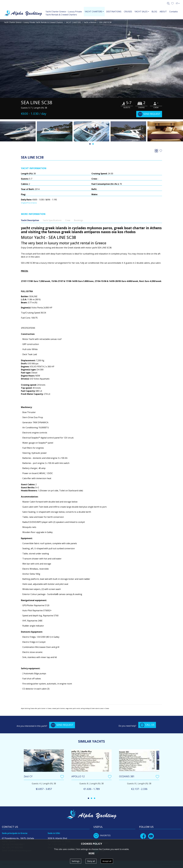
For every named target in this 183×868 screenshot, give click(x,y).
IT (177, 3)
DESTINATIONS (114, 12)
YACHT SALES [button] (141, 12)
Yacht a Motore (90, 22)
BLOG (154, 12)
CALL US (147, 725)
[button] (172, 3)
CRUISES (128, 12)
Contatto (174, 12)
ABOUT (163, 12)
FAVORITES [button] (102, 835)
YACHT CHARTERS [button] (93, 12)
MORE (91, 853)
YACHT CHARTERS (73, 22)
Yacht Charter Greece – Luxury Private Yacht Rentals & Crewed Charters (64, 13)
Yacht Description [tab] (30, 220)
